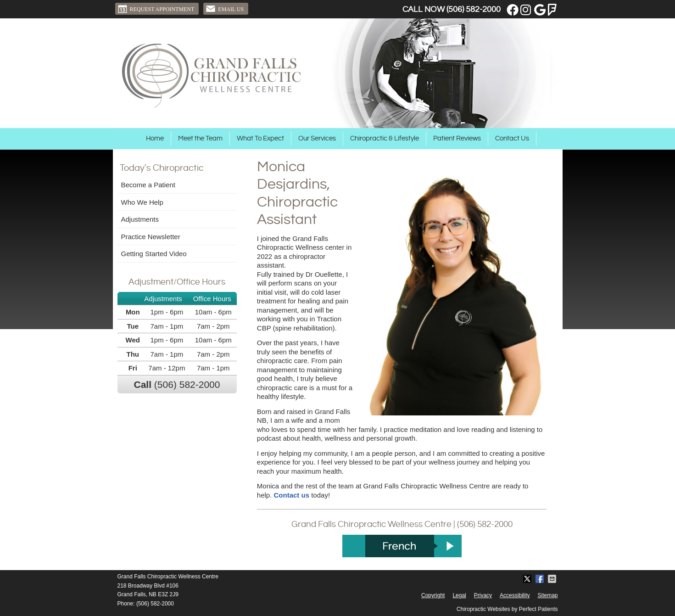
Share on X (528, 579)
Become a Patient (148, 185)
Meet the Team (200, 138)
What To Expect (260, 138)
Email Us (225, 9)
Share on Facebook (541, 579)
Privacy (483, 595)
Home (155, 138)
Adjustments (140, 219)
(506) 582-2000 (474, 9)
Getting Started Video (154, 254)
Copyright (433, 595)
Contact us (292, 495)
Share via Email (553, 579)
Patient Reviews (457, 138)
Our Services (317, 138)
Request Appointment (156, 9)
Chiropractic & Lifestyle (385, 138)
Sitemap (547, 595)
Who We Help (142, 202)
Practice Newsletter (151, 237)
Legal (459, 595)
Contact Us (512, 138)
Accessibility (515, 595)
